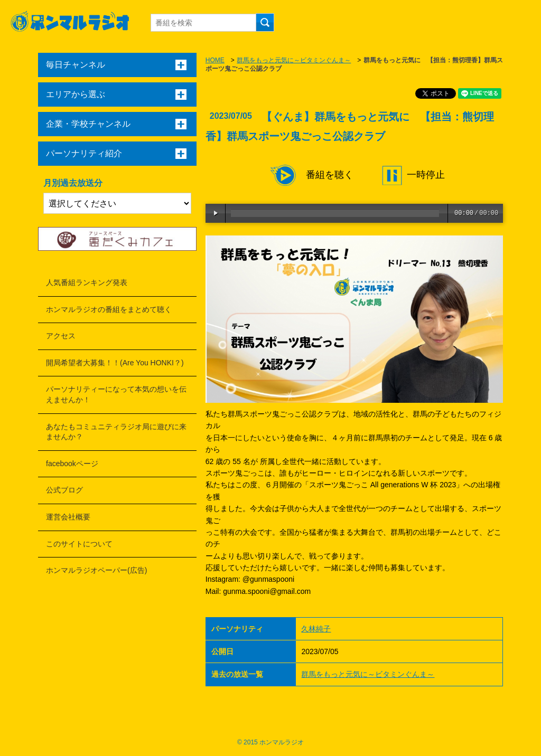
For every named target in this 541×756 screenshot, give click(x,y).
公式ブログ (64, 490)
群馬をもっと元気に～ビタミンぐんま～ (294, 60)
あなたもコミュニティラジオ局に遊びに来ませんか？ (116, 432)
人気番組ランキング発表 (87, 282)
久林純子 (316, 629)
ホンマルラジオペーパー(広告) (96, 570)
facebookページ (72, 464)
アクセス (61, 336)
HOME (215, 60)
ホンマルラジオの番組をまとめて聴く (109, 309)
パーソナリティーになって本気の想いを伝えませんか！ (116, 394)
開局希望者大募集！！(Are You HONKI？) (115, 363)
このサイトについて (79, 544)
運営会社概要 (68, 517)
